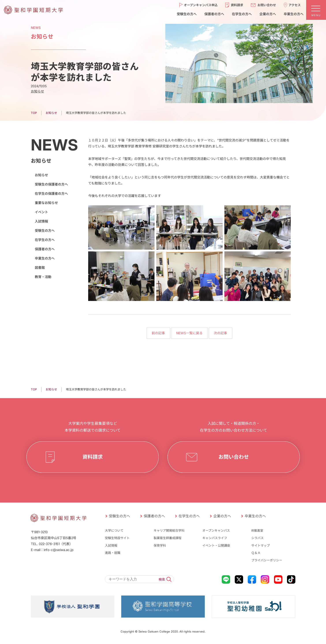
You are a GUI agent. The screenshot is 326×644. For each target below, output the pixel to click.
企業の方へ (222, 516)
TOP (34, 113)
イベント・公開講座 (216, 545)
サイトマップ (261, 545)
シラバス (257, 538)
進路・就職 (112, 553)
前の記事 (158, 333)
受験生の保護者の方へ (51, 184)
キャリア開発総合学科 (169, 530)
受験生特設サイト (117, 538)
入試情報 (41, 221)
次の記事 (220, 333)
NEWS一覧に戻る (189, 333)
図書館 (40, 268)
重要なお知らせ (46, 203)
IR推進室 (257, 530)
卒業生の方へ (45, 258)
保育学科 (160, 545)
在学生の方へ (45, 240)
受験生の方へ (45, 231)
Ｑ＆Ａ (256, 553)
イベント (41, 212)
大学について (114, 530)
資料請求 (92, 457)
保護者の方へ (45, 249)
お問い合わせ (233, 457)
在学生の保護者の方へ (51, 194)
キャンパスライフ (215, 538)
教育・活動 (43, 277)
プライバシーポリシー (267, 560)
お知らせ (37, 91)
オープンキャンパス (216, 530)
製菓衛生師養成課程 (168, 538)
